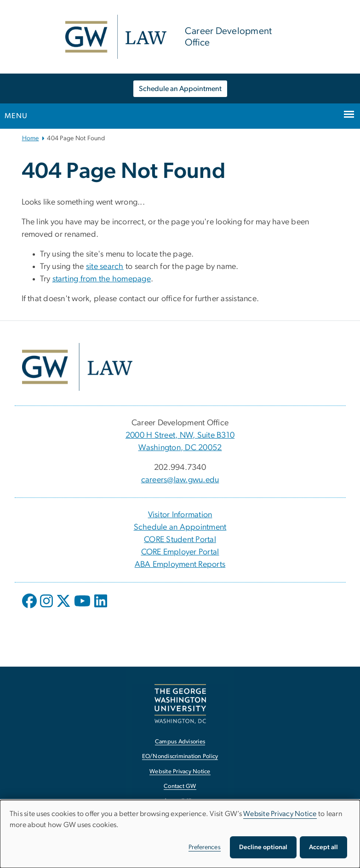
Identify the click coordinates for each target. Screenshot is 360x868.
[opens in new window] (30, 608)
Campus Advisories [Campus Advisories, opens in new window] (180, 742)
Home (31, 138)
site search (105, 267)
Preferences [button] (205, 847)
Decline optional (263, 847)
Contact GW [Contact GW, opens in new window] (180, 786)
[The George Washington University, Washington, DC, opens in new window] (180, 704)
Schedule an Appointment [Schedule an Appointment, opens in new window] (180, 89)
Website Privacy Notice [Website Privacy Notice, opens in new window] (180, 772)
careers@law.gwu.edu (180, 480)
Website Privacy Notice (280, 814)
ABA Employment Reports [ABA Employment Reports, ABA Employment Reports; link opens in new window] (180, 565)
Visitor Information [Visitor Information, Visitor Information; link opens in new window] (180, 515)
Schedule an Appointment (180, 527)
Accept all (323, 847)
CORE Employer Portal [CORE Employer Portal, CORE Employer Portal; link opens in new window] (180, 552)
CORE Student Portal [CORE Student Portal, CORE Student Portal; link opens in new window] (180, 540)
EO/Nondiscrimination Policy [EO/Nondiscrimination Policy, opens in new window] (180, 757)
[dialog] (180, 834)
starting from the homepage (102, 279)
